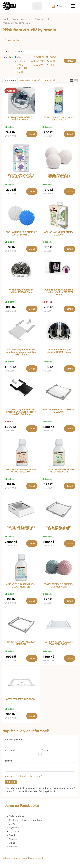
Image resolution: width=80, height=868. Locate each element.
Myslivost (14, 828)
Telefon (45, 750)
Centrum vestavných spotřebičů (25, 820)
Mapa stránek (36, 858)
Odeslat (11, 782)
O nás (12, 843)
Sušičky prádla (43, 19)
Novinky (13, 839)
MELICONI (39, 65)
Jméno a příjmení (13, 740)
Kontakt (13, 847)
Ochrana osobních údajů (15, 858)
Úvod (5, 19)
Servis (12, 824)
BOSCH (54, 57)
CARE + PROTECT (22, 66)
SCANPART (39, 61)
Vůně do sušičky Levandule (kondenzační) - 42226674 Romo (59, 292)
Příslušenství (12, 40)
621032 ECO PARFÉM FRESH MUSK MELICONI (59, 471)
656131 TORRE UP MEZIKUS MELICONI (21, 643)
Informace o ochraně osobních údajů (23, 776)
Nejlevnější (24, 80)
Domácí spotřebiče (21, 19)
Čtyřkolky (14, 831)
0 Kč (59, 6)
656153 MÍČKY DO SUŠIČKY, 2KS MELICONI (59, 586)
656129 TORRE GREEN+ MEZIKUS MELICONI (59, 528)
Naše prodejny (16, 816)
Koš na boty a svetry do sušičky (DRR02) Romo (59, 351)
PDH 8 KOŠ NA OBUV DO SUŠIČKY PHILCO (21, 119)
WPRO (53, 61)
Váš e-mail (10, 750)
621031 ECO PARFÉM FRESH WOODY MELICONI (21, 471)
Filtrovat (70, 61)
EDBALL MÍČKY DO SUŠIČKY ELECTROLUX (59, 119)
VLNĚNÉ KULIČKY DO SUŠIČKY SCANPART (59, 176)
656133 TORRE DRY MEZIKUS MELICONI (59, 411)
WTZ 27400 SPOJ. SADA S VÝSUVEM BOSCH (59, 643)
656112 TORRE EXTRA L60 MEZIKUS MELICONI (21, 528)
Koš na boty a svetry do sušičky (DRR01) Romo (21, 291)
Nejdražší (37, 80)
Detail (32, 134)
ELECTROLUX (40, 57)
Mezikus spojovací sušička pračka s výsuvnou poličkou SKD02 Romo (21, 352)
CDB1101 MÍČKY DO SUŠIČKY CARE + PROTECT (21, 234)
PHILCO (21, 61)
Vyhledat (37, 6)
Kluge (20, 72)
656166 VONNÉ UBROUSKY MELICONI (59, 234)
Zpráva (8, 761)
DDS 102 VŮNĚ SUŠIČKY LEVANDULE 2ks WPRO (21, 176)
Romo (53, 65)
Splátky (13, 835)
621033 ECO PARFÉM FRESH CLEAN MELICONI (21, 586)
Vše (19, 57)
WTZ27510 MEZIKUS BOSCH (21, 699)
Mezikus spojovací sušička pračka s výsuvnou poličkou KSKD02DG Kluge (21, 412)
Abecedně (50, 80)
